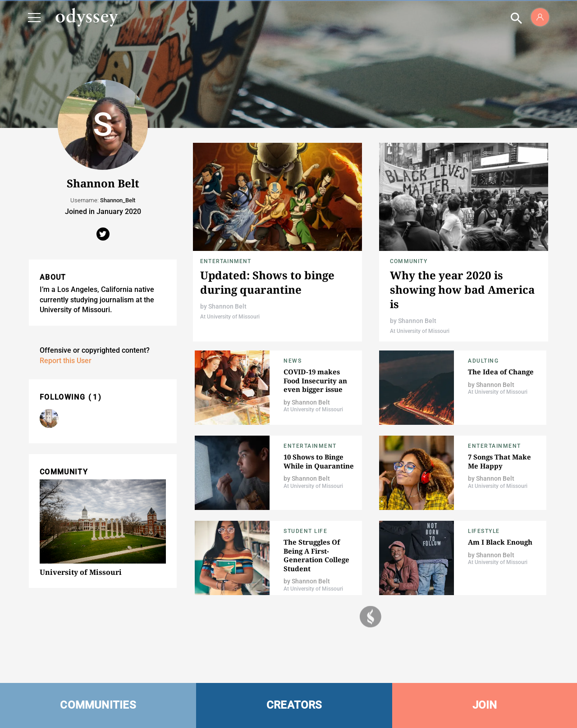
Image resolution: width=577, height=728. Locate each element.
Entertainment (226, 261)
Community (409, 261)
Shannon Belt (227, 306)
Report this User (66, 361)
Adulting (483, 361)
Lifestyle (484, 531)
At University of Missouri (230, 317)
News (293, 361)
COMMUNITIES (98, 705)
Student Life (305, 531)
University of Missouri (81, 572)
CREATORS (294, 705)
